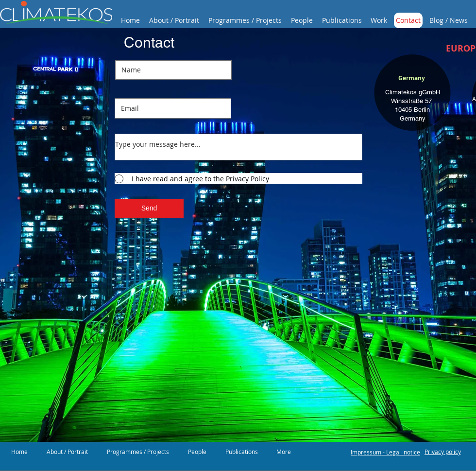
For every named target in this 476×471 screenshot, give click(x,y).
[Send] (149, 209)
